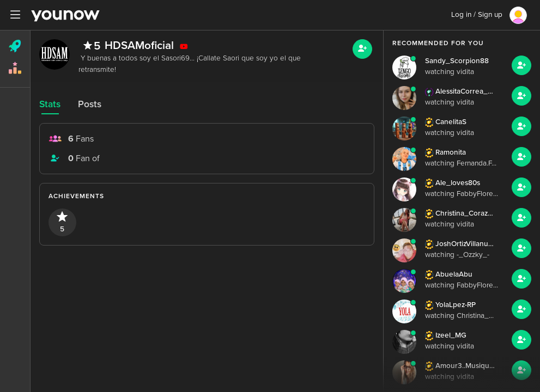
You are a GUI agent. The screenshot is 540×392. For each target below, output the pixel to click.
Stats (50, 104)
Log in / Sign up (477, 15)
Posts (90, 104)
